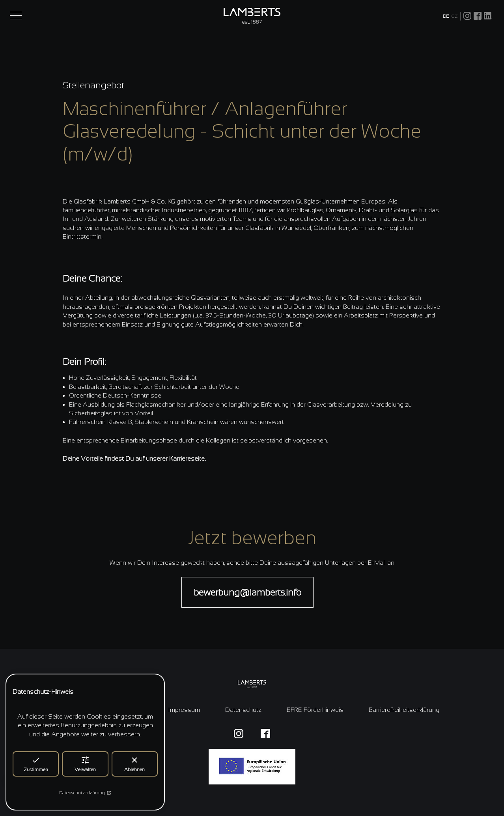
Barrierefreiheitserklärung (404, 710)
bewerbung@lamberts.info (247, 592)
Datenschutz (243, 710)
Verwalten (85, 764)
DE (446, 16)
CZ (455, 16)
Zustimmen (36, 764)
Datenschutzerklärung (85, 793)
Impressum (184, 710)
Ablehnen (134, 764)
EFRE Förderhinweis (315, 710)
